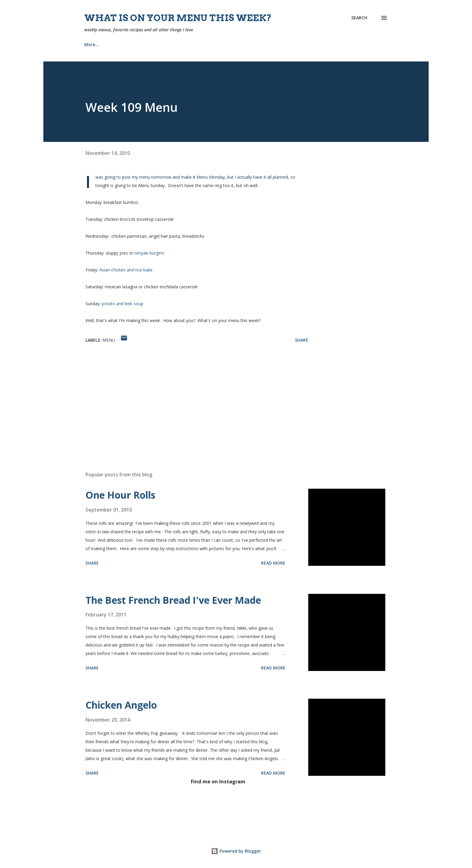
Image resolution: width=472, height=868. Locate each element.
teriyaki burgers (149, 253)
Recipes (122, 44)
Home (90, 44)
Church (193, 44)
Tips (282, 44)
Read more (273, 563)
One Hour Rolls (120, 495)
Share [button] (302, 340)
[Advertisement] (187, 396)
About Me (157, 44)
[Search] (359, 18)
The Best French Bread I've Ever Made (173, 600)
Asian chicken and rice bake (126, 270)
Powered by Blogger (236, 851)
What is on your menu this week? (178, 18)
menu (109, 340)
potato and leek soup (123, 304)
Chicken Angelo (121, 705)
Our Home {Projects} (239, 44)
